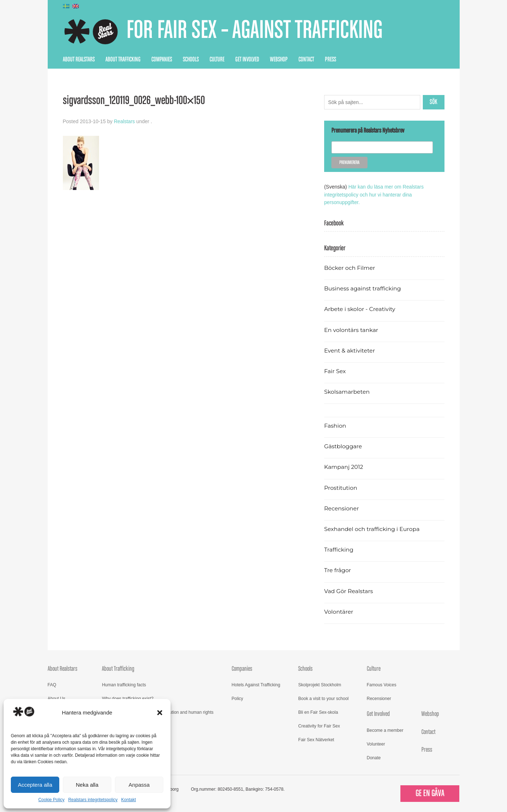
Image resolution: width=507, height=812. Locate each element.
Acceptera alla (35, 785)
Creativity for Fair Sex (319, 725)
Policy (237, 698)
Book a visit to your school (323, 698)
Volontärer (339, 611)
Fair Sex (335, 370)
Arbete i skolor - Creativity (360, 309)
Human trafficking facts (124, 684)
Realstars (124, 121)
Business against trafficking (363, 288)
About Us (57, 698)
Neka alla (87, 785)
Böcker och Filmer (350, 267)
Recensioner (342, 508)
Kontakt (128, 800)
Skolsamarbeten (347, 391)
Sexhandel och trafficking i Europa (373, 528)
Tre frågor (338, 570)
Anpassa (139, 785)
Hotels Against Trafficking (256, 684)
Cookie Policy (51, 800)
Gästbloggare (343, 446)
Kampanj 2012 (344, 467)
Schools (191, 60)
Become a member (385, 730)
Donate (374, 757)
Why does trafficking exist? (128, 698)
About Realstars (79, 60)
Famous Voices (382, 684)
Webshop (279, 60)
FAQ (52, 684)
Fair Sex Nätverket (316, 739)
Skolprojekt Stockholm (320, 684)
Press (330, 60)
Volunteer (376, 743)
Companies (162, 60)
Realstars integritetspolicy (93, 800)
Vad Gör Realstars (349, 590)
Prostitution (341, 487)
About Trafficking (123, 60)
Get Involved (247, 60)
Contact (306, 60)
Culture (217, 60)
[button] (160, 713)
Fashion (335, 425)
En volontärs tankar (352, 329)
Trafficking (339, 549)
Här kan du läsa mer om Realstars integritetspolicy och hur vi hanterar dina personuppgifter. (375, 194)
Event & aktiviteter (350, 350)
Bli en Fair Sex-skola (318, 712)
